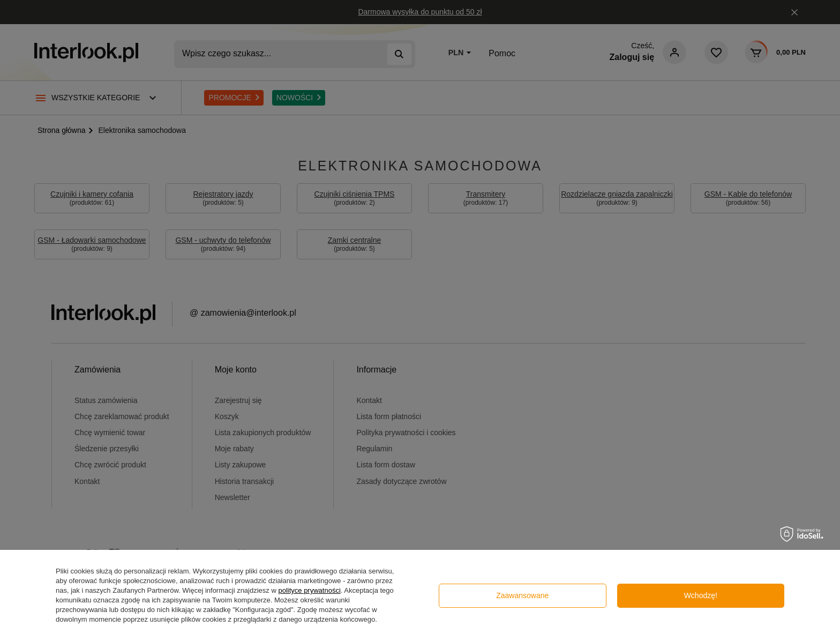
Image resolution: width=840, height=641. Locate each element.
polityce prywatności (309, 590)
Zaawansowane (522, 595)
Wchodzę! (701, 595)
